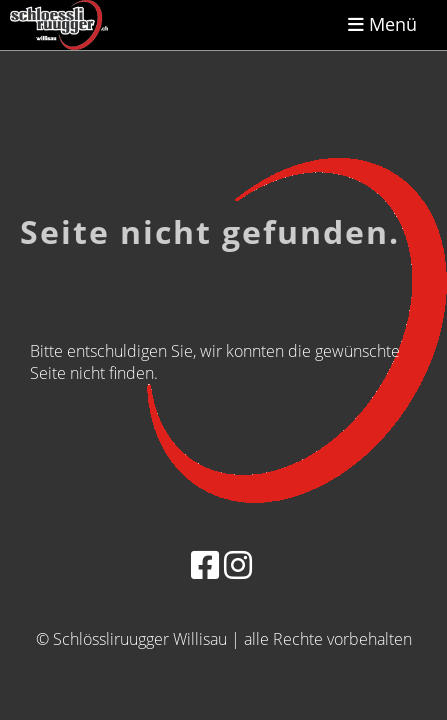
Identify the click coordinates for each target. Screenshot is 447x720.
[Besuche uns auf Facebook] (205, 564)
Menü (382, 24)
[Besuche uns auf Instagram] (238, 564)
